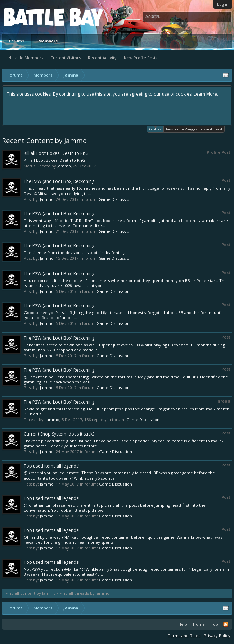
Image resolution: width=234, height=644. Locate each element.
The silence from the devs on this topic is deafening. (74, 252)
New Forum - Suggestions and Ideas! (194, 129)
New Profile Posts (141, 58)
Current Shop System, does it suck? (59, 434)
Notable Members (26, 58)
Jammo (64, 166)
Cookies (155, 129)
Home (199, 624)
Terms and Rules (184, 636)
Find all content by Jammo (31, 593)
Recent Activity (102, 58)
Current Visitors (66, 58)
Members (48, 41)
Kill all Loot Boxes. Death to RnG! (57, 153)
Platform (30, 17)
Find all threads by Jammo (84, 593)
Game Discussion (115, 199)
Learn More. (206, 94)
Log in (223, 4)
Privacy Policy (217, 636)
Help (183, 624)
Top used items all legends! (52, 466)
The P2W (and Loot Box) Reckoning (59, 181)
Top (214, 624)
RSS (226, 624)
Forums (16, 41)
